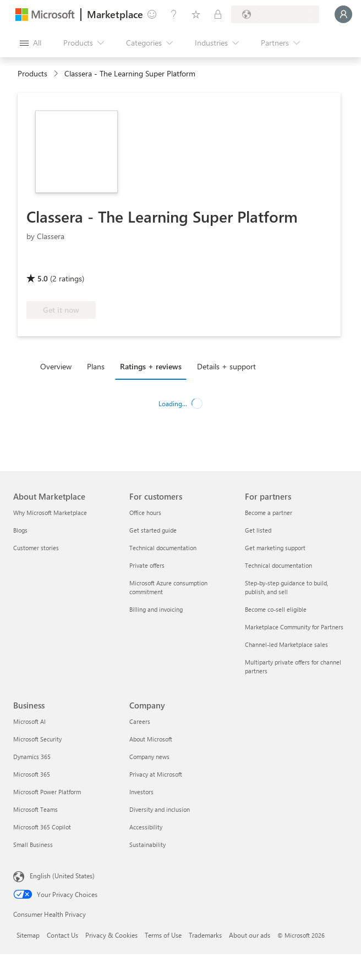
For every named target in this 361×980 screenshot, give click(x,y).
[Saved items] (196, 14)
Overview (56, 366)
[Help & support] (174, 14)
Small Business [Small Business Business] (33, 845)
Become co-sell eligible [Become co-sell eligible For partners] (276, 609)
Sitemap (28, 935)
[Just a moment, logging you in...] (343, 14)
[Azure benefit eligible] (71, 263)
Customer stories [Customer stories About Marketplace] (36, 548)
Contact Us (62, 935)
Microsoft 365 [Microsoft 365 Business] (32, 774)
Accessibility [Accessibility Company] (146, 827)
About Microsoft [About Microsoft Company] (151, 739)
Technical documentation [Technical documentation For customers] (163, 548)
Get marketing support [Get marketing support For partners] (275, 548)
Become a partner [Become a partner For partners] (269, 513)
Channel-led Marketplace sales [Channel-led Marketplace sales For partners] (286, 644)
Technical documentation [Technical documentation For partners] (278, 565)
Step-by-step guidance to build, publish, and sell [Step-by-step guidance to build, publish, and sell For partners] (286, 587)
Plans (96, 366)
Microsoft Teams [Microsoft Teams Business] (35, 809)
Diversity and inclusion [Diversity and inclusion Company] (160, 809)
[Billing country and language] (275, 14)
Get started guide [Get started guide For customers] (153, 530)
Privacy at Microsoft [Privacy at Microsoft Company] (156, 774)
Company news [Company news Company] (149, 757)
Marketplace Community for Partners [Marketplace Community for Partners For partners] (294, 627)
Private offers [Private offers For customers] (147, 565)
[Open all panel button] (31, 43)
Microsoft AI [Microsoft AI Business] (29, 721)
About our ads (250, 935)
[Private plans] (218, 14)
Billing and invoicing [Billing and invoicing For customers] (156, 609)
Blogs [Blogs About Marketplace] (20, 530)
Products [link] (32, 73)
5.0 (43, 278)
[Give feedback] (152, 14)
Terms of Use (163, 935)
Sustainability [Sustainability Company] (147, 845)
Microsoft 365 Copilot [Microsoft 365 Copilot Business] (42, 827)
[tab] (59, 366)
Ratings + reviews (151, 366)
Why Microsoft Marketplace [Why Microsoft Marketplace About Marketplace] (50, 513)
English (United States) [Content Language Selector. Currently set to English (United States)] (62, 876)
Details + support (226, 366)
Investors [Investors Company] (141, 792)
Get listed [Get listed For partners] (258, 530)
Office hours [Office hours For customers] (145, 513)
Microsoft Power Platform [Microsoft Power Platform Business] (47, 792)
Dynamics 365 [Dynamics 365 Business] (32, 757)
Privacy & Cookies (111, 935)
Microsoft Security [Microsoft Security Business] (37, 739)
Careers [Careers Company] (140, 721)
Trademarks (205, 935)
